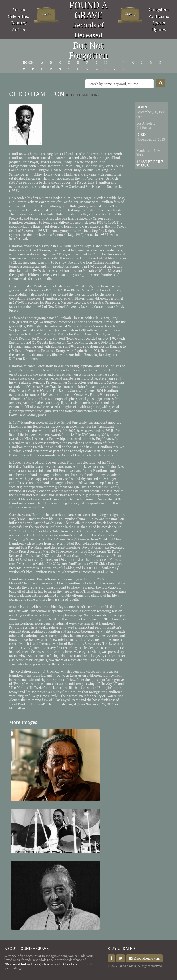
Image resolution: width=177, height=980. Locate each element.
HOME (27, 63)
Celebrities (18, 16)
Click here (70, 964)
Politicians (159, 16)
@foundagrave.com (146, 958)
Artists (18, 9)
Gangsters (159, 9)
